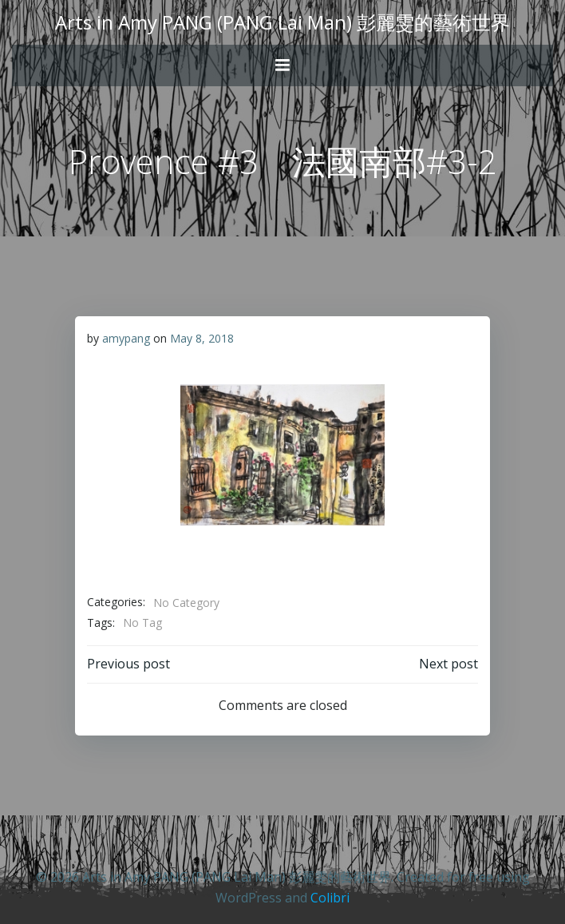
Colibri (330, 898)
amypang (126, 338)
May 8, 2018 (202, 338)
